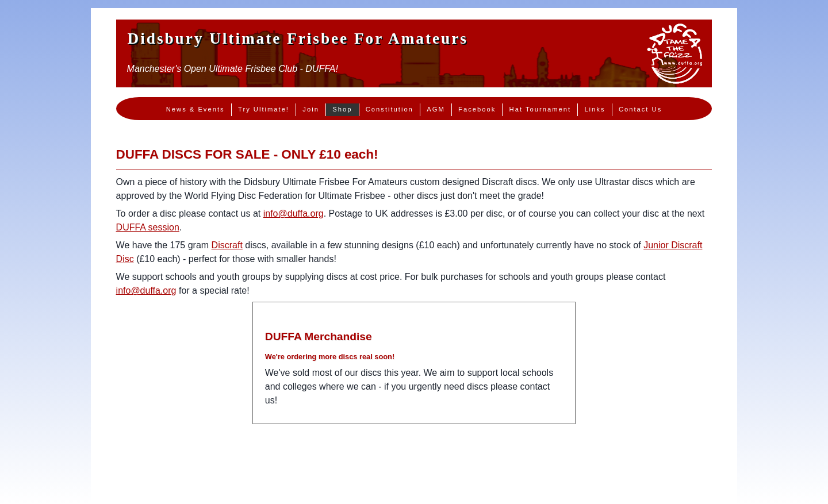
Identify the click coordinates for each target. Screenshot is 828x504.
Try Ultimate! (264, 109)
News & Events (195, 109)
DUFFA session (148, 227)
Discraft (227, 245)
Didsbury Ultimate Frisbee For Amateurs (298, 39)
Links (595, 109)
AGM (436, 109)
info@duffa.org (294, 213)
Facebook (477, 109)
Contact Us (640, 109)
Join (311, 109)
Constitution (390, 109)
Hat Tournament (540, 109)
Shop (342, 109)
